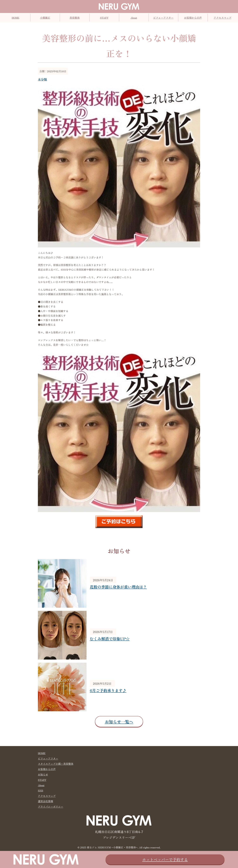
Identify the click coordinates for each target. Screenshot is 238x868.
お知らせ (43, 774)
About (134, 18)
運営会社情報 (45, 801)
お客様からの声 (193, 18)
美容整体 (75, 18)
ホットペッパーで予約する (165, 859)
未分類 (42, 79)
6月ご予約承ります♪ (108, 690)
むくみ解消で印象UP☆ (110, 639)
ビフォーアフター (163, 18)
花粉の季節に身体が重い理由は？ (118, 587)
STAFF (104, 18)
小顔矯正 (45, 18)
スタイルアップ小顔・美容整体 (56, 764)
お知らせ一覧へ (119, 721)
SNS (40, 790)
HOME (16, 18)
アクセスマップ (222, 18)
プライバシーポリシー (51, 806)
